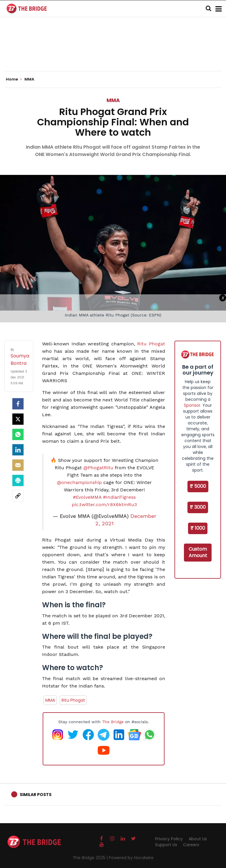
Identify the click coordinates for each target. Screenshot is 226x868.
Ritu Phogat (151, 344)
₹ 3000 (198, 507)
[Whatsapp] (18, 434)
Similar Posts (36, 795)
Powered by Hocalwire (131, 858)
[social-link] (18, 496)
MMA (113, 100)
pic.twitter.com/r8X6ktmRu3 (104, 504)
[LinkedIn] (18, 450)
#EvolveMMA (87, 497)
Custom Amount (198, 552)
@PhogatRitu (98, 468)
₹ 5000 (198, 486)
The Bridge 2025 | (91, 858)
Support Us (166, 845)
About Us (198, 839)
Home (14, 79)
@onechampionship (79, 482)
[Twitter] (18, 419)
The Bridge (113, 722)
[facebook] (18, 404)
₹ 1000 (198, 528)
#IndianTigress (119, 497)
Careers (191, 845)
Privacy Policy (169, 839)
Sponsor (192, 405)
